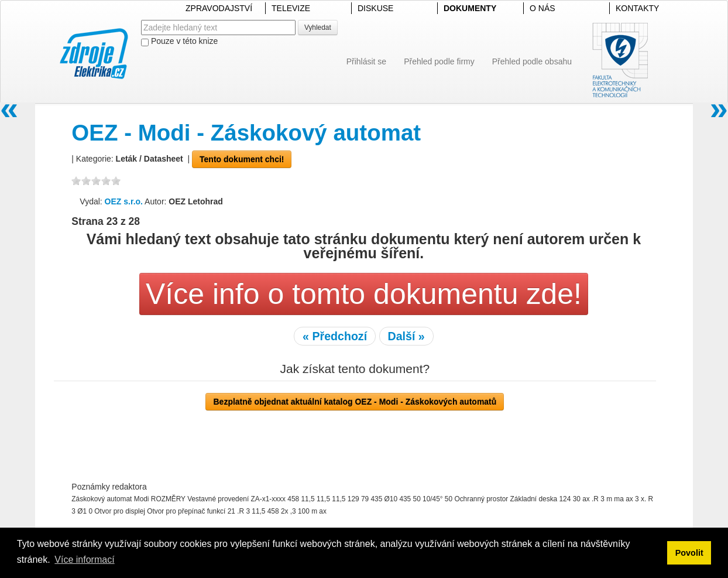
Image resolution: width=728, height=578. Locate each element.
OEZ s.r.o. (124, 201)
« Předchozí (335, 336)
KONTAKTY (637, 8)
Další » (406, 336)
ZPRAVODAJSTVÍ (219, 8)
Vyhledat (318, 28)
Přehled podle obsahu (532, 61)
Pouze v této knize (179, 41)
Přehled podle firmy (439, 61)
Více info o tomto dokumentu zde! (364, 294)
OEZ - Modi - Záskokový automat (246, 133)
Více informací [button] (84, 560)
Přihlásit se (366, 61)
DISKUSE (375, 8)
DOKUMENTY (470, 8)
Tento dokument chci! (242, 159)
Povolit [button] (689, 553)
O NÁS (542, 8)
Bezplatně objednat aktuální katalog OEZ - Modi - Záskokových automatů (355, 402)
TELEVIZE (291, 8)
